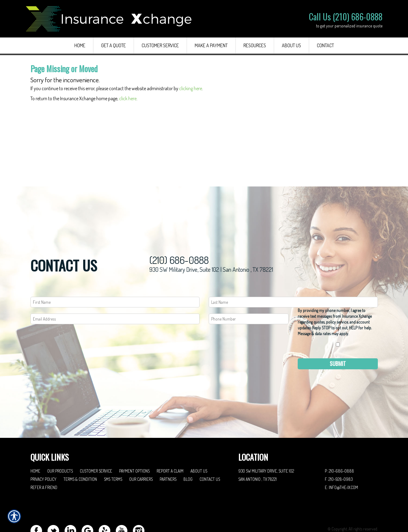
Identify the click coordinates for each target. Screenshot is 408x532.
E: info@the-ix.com (341, 463)
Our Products (60, 446)
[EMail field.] (115, 294)
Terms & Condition (80, 454)
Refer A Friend (44, 463)
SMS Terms (113, 454)
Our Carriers (141, 454)
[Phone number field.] (249, 294)
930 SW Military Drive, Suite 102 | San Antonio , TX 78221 (211, 245)
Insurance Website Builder (357, 512)
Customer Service (96, 446)
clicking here (191, 88)
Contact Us (210, 454)
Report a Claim (170, 446)
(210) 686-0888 (179, 235)
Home (35, 446)
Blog (188, 454)
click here (128, 98)
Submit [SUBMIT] (338, 339)
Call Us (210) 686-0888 (346, 17)
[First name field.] (115, 277)
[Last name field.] (293, 277)
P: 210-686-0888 (339, 446)
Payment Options (134, 446)
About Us (199, 446)
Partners (168, 454)
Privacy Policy (43, 454)
